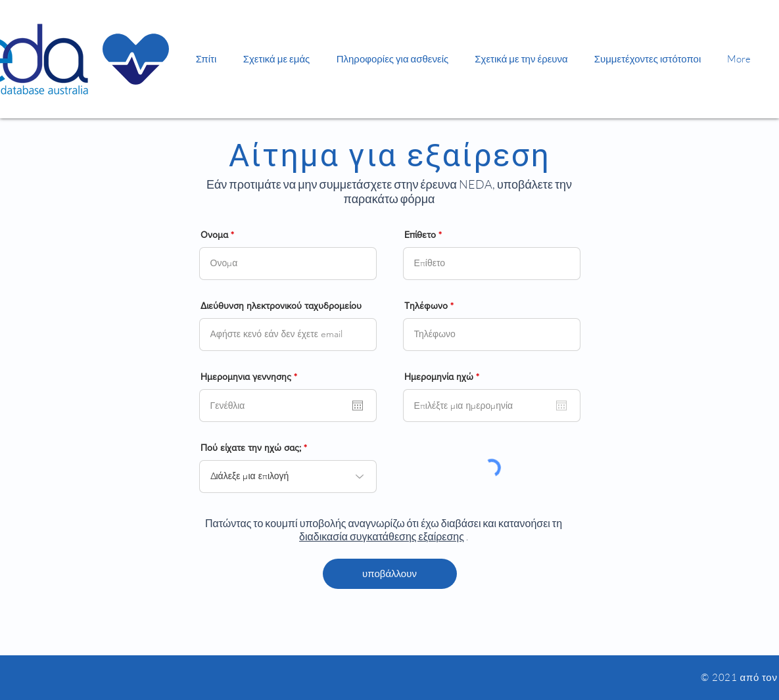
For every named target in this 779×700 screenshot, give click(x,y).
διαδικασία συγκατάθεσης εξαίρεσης (382, 536)
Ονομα (214, 235)
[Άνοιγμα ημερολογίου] (358, 406)
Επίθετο (420, 235)
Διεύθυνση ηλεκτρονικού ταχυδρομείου (281, 306)
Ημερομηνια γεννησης (251, 377)
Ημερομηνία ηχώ (444, 377)
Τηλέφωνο (426, 306)
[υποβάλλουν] (390, 574)
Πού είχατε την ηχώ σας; (251, 448)
